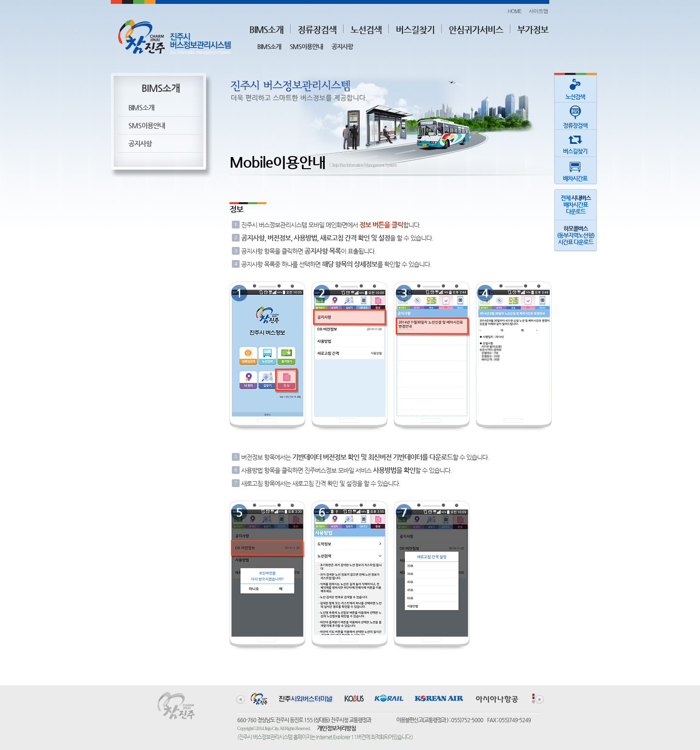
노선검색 (366, 29)
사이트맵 (539, 11)
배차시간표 (575, 169)
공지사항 (342, 46)
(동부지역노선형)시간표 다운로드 (576, 235)
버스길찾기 (415, 29)
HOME (514, 11)
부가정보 (533, 29)
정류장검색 (317, 29)
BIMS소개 (266, 29)
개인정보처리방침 (336, 728)
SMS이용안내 (306, 46)
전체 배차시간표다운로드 (576, 205)
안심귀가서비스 (476, 29)
